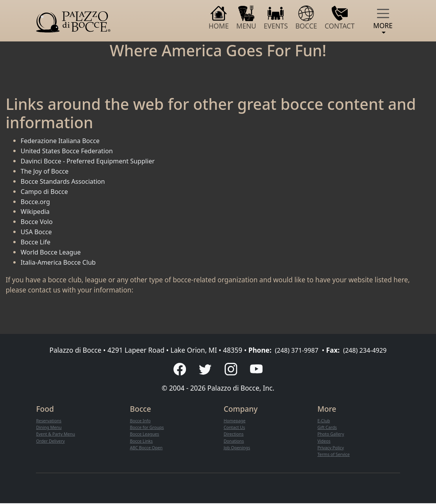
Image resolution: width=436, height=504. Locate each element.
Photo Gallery (331, 435)
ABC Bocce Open (147, 448)
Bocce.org (37, 202)
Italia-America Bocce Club (61, 262)
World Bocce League (53, 252)
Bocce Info (141, 421)
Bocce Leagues (145, 435)
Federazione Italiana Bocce (63, 141)
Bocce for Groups (148, 428)
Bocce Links (142, 442)
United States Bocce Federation (70, 151)
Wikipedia (36, 211)
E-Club (324, 421)
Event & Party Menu (57, 435)
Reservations (49, 421)
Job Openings (238, 448)
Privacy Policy (331, 448)
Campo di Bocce (46, 191)
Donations (234, 442)
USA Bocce (38, 232)
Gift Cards (328, 428)
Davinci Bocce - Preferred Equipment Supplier (93, 161)
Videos (324, 442)
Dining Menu (50, 428)
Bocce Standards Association (66, 181)
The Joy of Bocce (46, 171)
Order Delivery (51, 442)
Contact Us (235, 428)
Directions (234, 435)
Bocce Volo (38, 222)
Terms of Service (334, 455)
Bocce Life (37, 242)
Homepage (235, 421)
